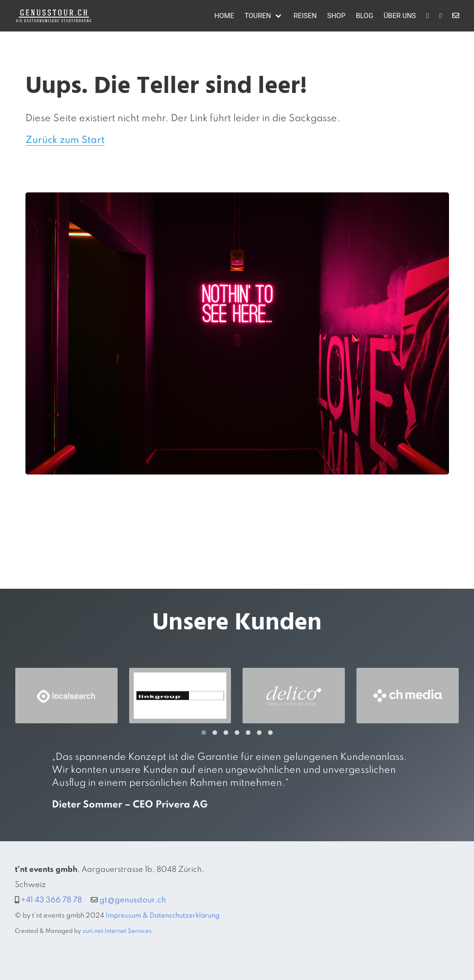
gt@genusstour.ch (133, 900)
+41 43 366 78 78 (51, 900)
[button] (204, 733)
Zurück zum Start (65, 140)
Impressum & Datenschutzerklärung (162, 916)
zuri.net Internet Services (117, 931)
